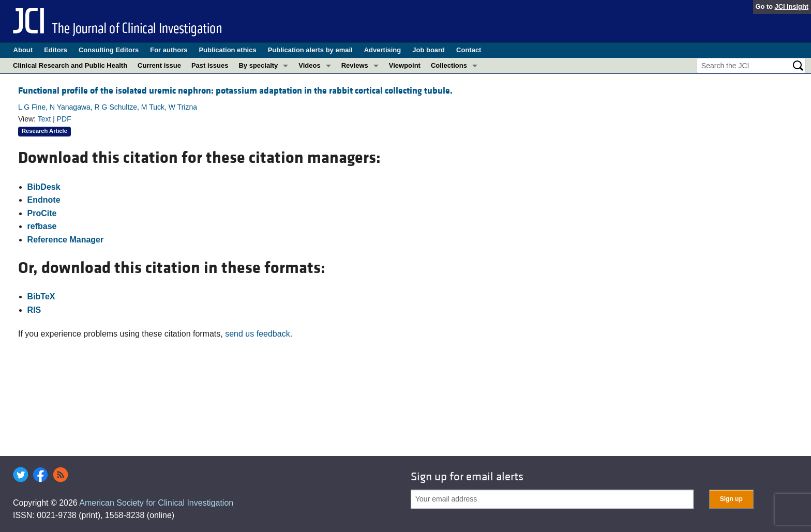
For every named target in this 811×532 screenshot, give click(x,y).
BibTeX (41, 297)
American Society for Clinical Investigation (156, 503)
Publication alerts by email (310, 50)
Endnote (44, 200)
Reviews (355, 65)
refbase (42, 226)
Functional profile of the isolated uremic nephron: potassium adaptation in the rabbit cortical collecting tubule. (235, 91)
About (23, 50)
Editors (56, 50)
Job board (429, 50)
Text (44, 119)
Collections (449, 65)
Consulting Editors (109, 50)
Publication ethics (227, 50)
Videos (309, 65)
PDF (64, 119)
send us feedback (257, 334)
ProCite (42, 213)
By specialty (258, 65)
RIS (34, 310)
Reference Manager (66, 240)
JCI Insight (792, 6)
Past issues (210, 65)
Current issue (159, 65)
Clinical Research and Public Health (70, 65)
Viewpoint (405, 65)
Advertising (383, 50)
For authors (169, 50)
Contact (469, 50)
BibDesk (44, 187)
